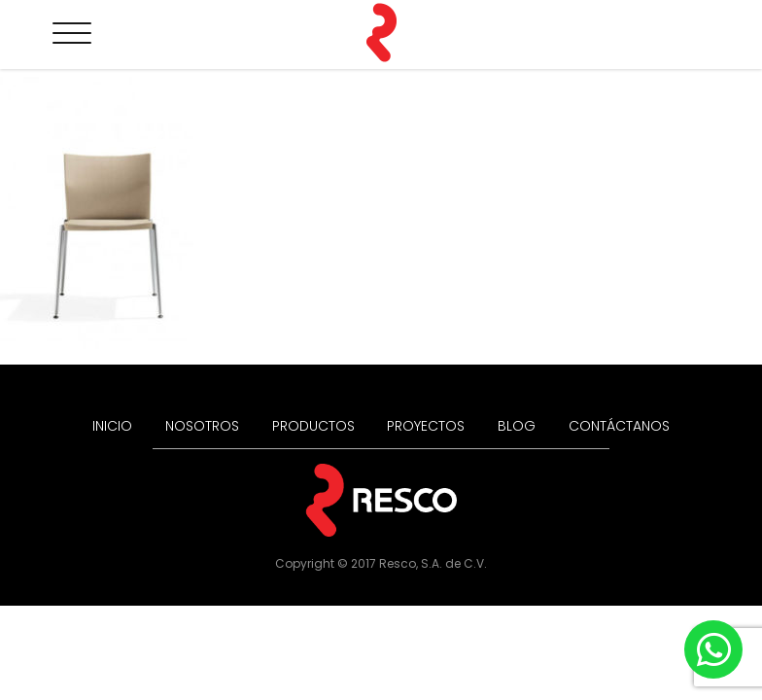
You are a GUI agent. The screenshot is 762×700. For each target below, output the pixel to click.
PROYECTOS (426, 426)
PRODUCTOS (313, 426)
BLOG (517, 426)
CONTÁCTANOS (619, 426)
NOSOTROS (202, 426)
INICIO (112, 426)
